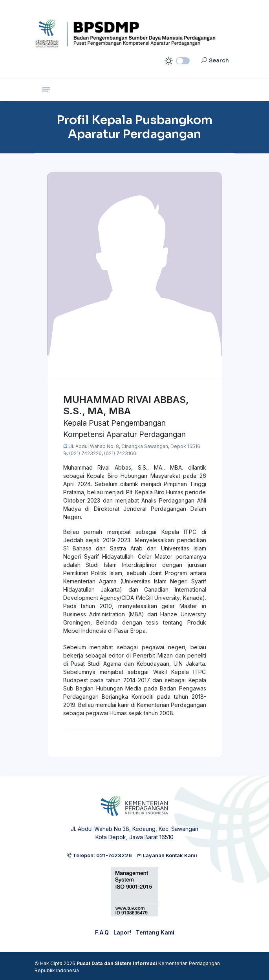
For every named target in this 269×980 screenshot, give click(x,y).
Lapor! (122, 932)
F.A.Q (102, 932)
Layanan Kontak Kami (167, 855)
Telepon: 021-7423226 (99, 855)
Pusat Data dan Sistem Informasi (117, 963)
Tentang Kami (155, 932)
